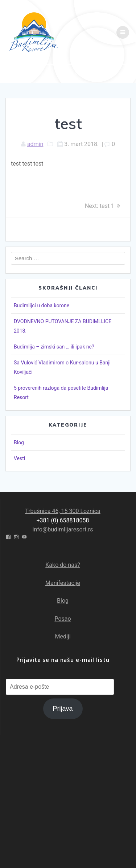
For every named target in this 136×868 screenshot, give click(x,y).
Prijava (63, 709)
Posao (63, 619)
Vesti (19, 458)
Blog (19, 442)
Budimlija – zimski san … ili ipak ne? (54, 347)
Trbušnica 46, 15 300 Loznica (63, 511)
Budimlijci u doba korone (42, 305)
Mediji (63, 636)
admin (35, 144)
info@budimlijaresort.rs (63, 529)
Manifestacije (63, 583)
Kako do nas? (63, 565)
